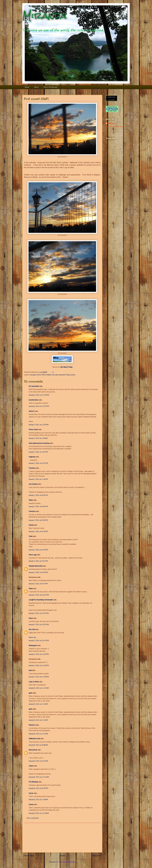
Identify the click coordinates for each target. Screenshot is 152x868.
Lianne (31, 766)
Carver (31, 793)
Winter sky (32, 637)
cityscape (33, 375)
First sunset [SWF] (36, 99)
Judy (30, 670)
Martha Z (32, 725)
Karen (31, 618)
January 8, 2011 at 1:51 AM (38, 734)
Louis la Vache (34, 682)
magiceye (32, 457)
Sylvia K (32, 411)
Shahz (31, 500)
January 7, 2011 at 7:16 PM (38, 479)
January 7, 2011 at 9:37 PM (38, 584)
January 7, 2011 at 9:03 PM (38, 506)
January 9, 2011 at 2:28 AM (38, 799)
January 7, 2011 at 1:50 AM (38, 438)
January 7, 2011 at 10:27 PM (39, 613)
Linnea (31, 804)
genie (31, 693)
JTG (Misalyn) (33, 782)
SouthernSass (34, 400)
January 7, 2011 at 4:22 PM (38, 463)
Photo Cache (33, 429)
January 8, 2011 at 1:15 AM (38, 720)
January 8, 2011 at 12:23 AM (39, 688)
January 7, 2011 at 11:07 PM (39, 654)
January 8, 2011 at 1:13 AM (38, 704)
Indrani (31, 525)
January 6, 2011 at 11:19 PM (39, 395)
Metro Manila (46, 375)
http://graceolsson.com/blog (39, 443)
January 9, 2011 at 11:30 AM (39, 813)
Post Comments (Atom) (67, 862)
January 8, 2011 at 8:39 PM (38, 788)
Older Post (96, 856)
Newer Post (29, 856)
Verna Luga (33, 555)
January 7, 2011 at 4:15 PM (38, 452)
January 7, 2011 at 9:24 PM (38, 550)
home (39, 375)
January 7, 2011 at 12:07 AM (39, 425)
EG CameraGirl (34, 386)
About (36, 87)
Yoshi (31, 536)
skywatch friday (64, 375)
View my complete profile (115, 126)
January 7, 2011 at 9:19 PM (38, 531)
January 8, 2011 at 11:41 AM (39, 777)
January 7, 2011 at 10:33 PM (39, 624)
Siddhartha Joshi (34, 738)
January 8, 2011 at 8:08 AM (38, 745)
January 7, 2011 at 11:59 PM (39, 677)
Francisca (32, 468)
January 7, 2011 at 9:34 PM (38, 572)
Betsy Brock (33, 750)
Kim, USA (32, 629)
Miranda (44, 16)
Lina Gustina (33, 484)
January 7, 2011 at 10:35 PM (39, 640)
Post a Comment (33, 818)
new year (55, 375)
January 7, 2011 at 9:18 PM (38, 520)
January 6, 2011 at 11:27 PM (39, 406)
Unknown (111, 123)
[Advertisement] (62, 838)
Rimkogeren (33, 645)
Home (27, 87)
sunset (73, 375)
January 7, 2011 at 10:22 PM (39, 595)
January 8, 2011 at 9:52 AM (38, 761)
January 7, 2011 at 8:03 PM (38, 495)
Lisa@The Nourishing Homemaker (41, 600)
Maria (31, 588)
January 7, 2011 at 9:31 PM (38, 561)
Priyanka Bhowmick (35, 566)
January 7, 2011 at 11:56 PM (39, 665)
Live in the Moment (51, 87)
